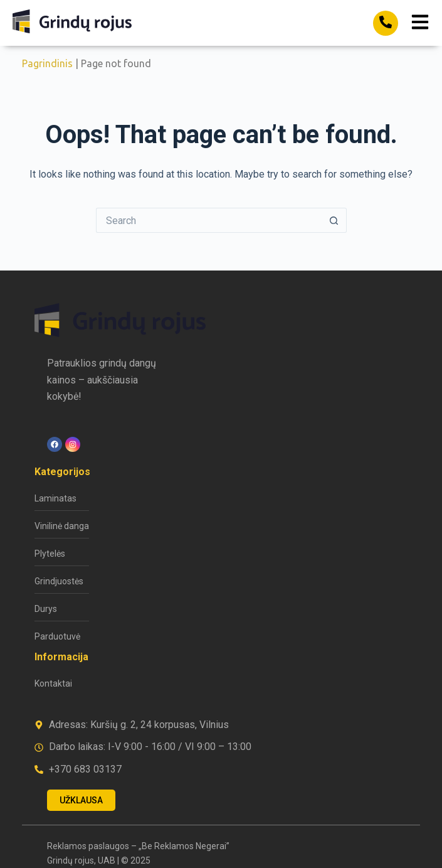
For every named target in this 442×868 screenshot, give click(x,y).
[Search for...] (209, 220)
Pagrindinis (47, 63)
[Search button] (334, 220)
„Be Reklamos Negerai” (184, 846)
